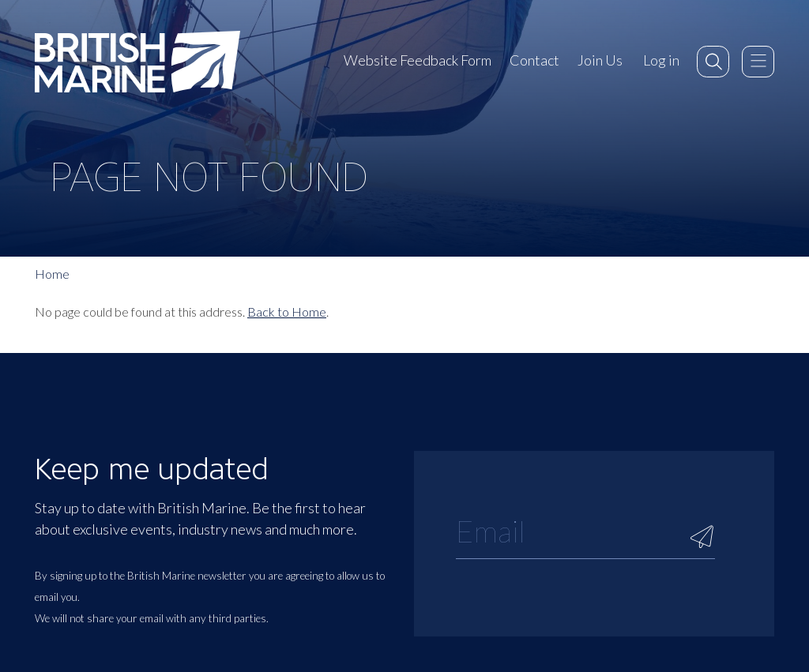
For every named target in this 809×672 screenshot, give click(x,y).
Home (52, 274)
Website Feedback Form (418, 60)
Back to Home (287, 312)
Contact (534, 60)
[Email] (585, 531)
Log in (661, 60)
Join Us (600, 60)
